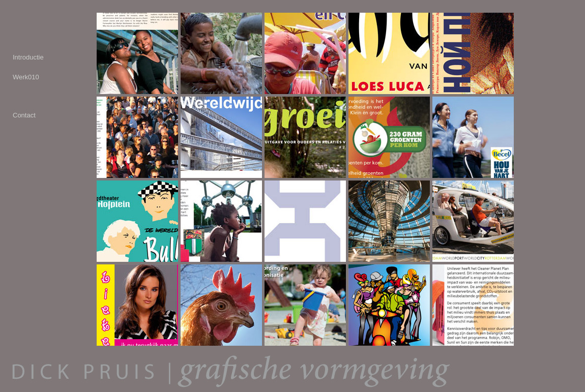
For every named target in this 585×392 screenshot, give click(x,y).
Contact (24, 115)
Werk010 (26, 77)
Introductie (28, 57)
